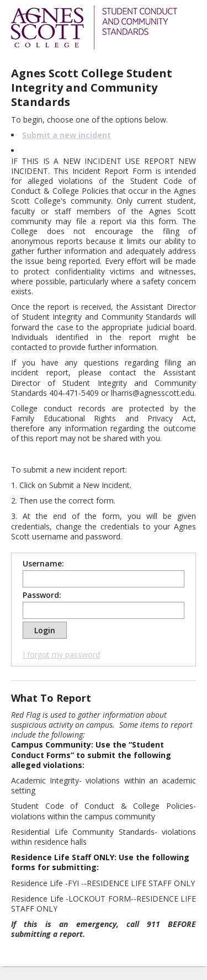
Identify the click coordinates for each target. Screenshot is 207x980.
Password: (42, 595)
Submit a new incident (67, 135)
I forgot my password (61, 655)
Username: (43, 564)
